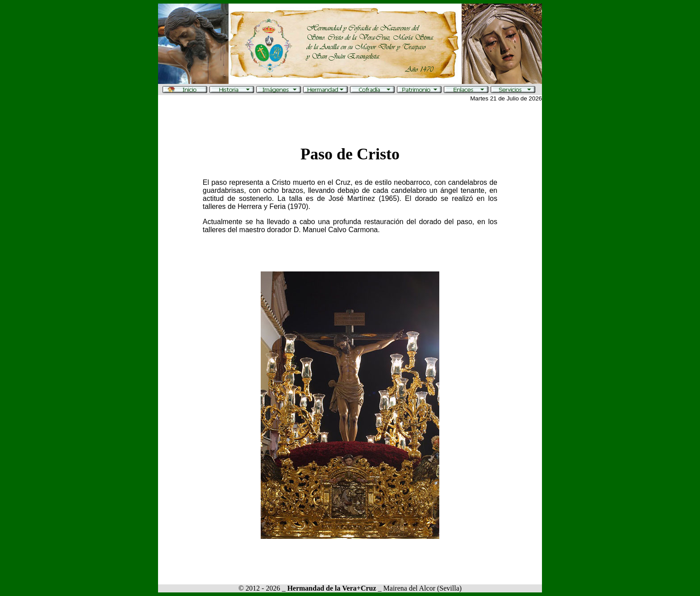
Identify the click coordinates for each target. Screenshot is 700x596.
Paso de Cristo (350, 154)
